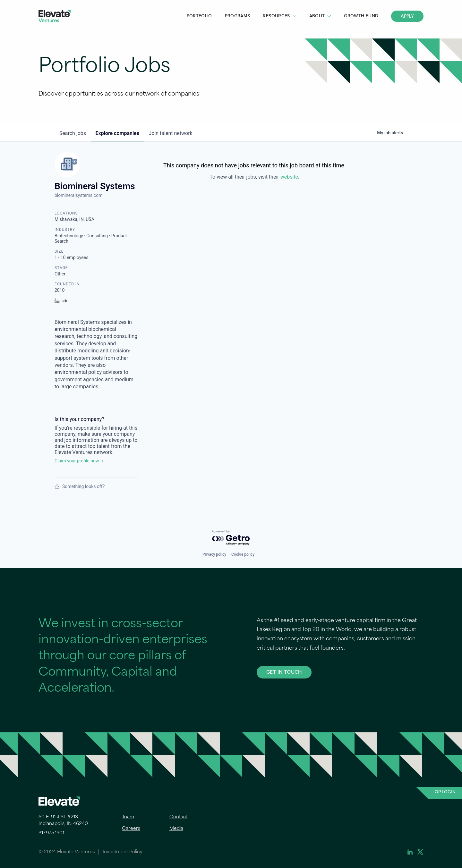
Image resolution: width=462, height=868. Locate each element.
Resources (276, 16)
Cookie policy (243, 554)
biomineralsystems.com (78, 195)
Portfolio (199, 16)
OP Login (445, 792)
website (289, 177)
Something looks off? (80, 486)
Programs (238, 16)
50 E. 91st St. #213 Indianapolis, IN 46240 (63, 821)
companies (118, 133)
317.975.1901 (51, 833)
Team (128, 817)
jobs (73, 133)
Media (176, 829)
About (317, 16)
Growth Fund (361, 16)
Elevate (55, 16)
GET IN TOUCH (284, 672)
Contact (179, 817)
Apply (407, 16)
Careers (131, 829)
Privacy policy (214, 554)
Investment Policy (123, 852)
